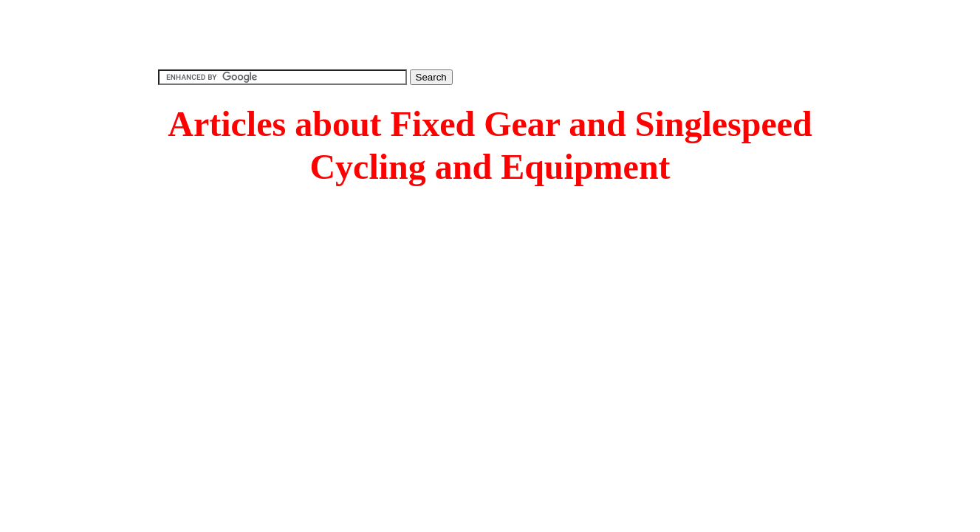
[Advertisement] (490, 33)
